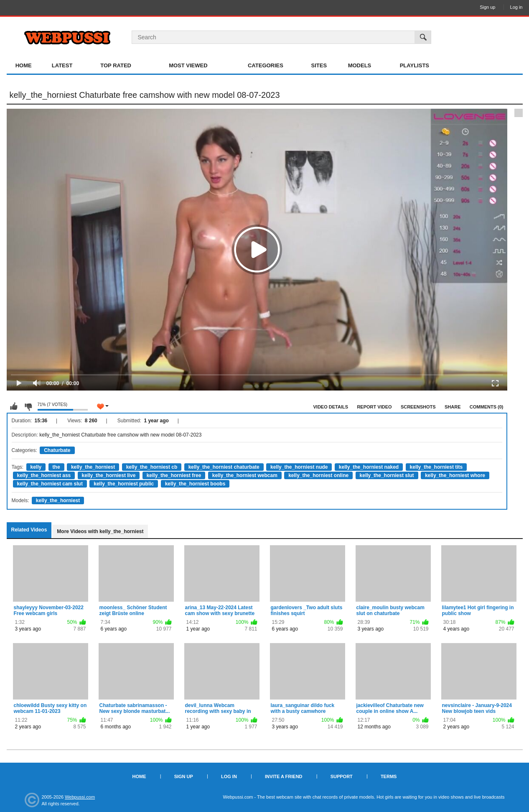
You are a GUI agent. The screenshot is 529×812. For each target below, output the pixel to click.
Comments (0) (487, 407)
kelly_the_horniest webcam (245, 475)
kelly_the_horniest (93, 467)
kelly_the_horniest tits (436, 467)
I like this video (14, 406)
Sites (319, 65)
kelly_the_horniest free (174, 475)
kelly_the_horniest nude (299, 467)
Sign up (487, 7)
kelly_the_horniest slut (387, 475)
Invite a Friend (284, 776)
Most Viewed (188, 65)
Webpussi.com (80, 797)
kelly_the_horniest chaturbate (224, 467)
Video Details (331, 407)
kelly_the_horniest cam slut (50, 484)
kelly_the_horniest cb (152, 467)
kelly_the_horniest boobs (195, 484)
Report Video (374, 407)
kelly (36, 467)
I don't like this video (28, 406)
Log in (516, 7)
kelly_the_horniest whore (455, 475)
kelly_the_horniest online (318, 475)
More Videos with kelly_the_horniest (100, 531)
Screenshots (418, 407)
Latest (62, 65)
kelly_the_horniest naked (369, 467)
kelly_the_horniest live (109, 475)
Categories (266, 65)
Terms (389, 776)
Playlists (415, 65)
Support (342, 776)
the (56, 467)
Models (360, 65)
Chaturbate (57, 450)
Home (24, 65)
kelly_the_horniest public (124, 484)
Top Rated (116, 65)
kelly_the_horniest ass (44, 475)
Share (453, 407)
